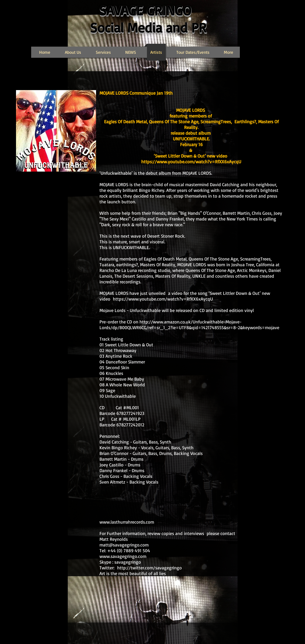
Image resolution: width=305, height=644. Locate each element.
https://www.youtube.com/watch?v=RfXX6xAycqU (191, 162)
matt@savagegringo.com (124, 545)
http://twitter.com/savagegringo (149, 568)
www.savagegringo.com (123, 556)
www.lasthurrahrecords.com (127, 522)
